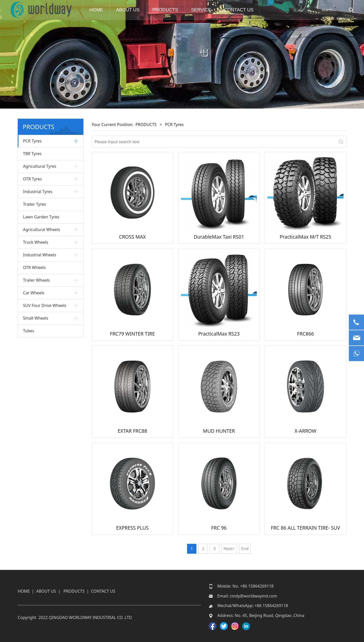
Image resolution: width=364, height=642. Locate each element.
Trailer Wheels (36, 280)
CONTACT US (240, 10)
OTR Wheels (34, 267)
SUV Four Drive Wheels (45, 305)
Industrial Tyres (38, 192)
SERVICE (203, 10)
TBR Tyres (32, 154)
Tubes (29, 331)
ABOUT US (129, 10)
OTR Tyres (32, 179)
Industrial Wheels (40, 255)
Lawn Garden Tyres (41, 217)
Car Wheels (34, 293)
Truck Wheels (36, 242)
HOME (98, 10)
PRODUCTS (167, 10)
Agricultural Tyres (40, 166)
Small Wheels (36, 318)
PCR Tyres (32, 141)
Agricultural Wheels (41, 230)
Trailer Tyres (35, 204)
